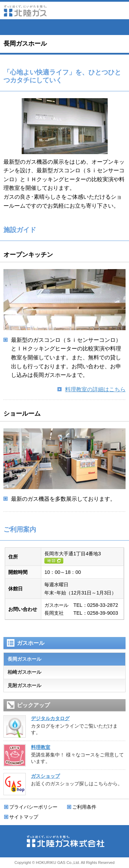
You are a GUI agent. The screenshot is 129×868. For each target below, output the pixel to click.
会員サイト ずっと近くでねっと (65, 27)
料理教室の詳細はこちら (95, 389)
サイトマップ (24, 817)
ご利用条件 (84, 807)
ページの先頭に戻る (122, 861)
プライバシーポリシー (33, 807)
